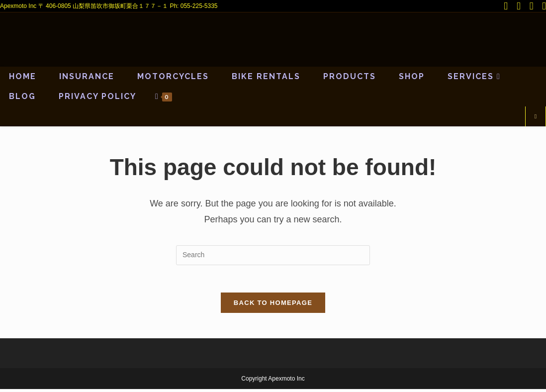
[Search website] (536, 117)
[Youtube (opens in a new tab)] (533, 6)
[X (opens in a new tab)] (507, 6)
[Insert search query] (273, 255)
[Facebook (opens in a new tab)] (520, 6)
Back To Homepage (273, 306)
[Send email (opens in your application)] (542, 6)
